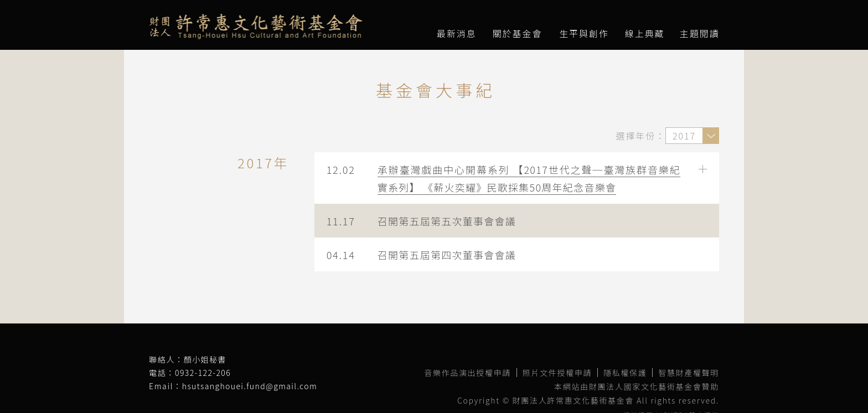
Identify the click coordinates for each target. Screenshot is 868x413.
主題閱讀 (700, 33)
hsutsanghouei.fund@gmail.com (250, 386)
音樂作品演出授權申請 (467, 373)
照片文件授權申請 (557, 373)
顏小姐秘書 (205, 359)
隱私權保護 (625, 373)
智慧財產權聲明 (689, 373)
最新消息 (457, 33)
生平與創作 (584, 33)
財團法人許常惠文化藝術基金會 (256, 27)
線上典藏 (645, 33)
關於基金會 (518, 33)
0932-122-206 (203, 373)
